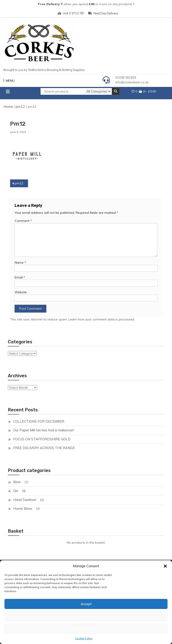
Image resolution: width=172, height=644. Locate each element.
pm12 (20, 106)
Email (20, 277)
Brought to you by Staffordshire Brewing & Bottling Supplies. (44, 70)
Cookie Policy (84, 638)
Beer (17, 482)
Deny (86, 616)
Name (20, 262)
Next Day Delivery (103, 13)
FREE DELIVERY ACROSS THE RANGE (44, 448)
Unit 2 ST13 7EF (71, 13)
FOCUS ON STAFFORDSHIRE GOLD (42, 439)
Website (21, 292)
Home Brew (23, 508)
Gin (16, 491)
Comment (23, 221)
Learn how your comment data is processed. (102, 319)
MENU (9, 81)
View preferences (86, 629)
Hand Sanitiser (25, 500)
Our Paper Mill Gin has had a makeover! (44, 430)
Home (8, 106)
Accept (86, 604)
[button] (165, 566)
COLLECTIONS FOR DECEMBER (39, 421)
